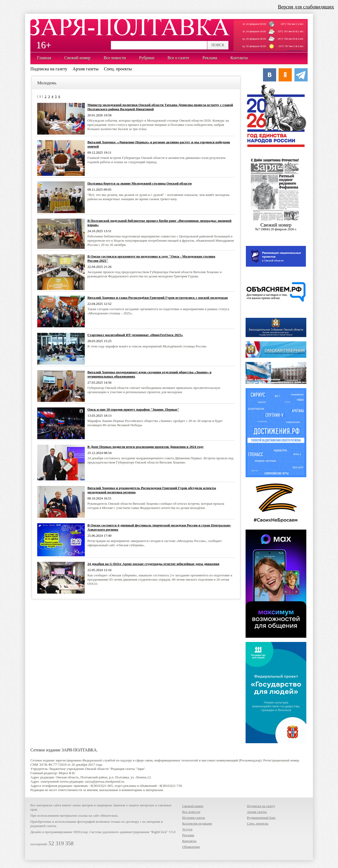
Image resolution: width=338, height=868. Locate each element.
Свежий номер (193, 806)
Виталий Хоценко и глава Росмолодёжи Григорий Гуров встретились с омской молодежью (158, 298)
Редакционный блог (261, 818)
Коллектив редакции (197, 823)
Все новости (191, 812)
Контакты (189, 841)
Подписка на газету (49, 69)
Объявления (191, 847)
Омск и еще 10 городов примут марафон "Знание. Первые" (133, 409)
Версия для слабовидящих (306, 7)
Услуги (187, 829)
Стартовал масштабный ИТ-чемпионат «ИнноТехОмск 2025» (135, 335)
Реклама (188, 835)
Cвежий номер (276, 227)
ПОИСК (218, 45)
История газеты (194, 818)
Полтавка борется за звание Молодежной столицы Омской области (140, 183)
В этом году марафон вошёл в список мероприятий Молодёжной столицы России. (147, 346)
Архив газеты (86, 69)
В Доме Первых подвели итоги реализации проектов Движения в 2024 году (145, 447)
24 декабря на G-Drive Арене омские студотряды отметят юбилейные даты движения (153, 564)
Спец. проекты (118, 69)
